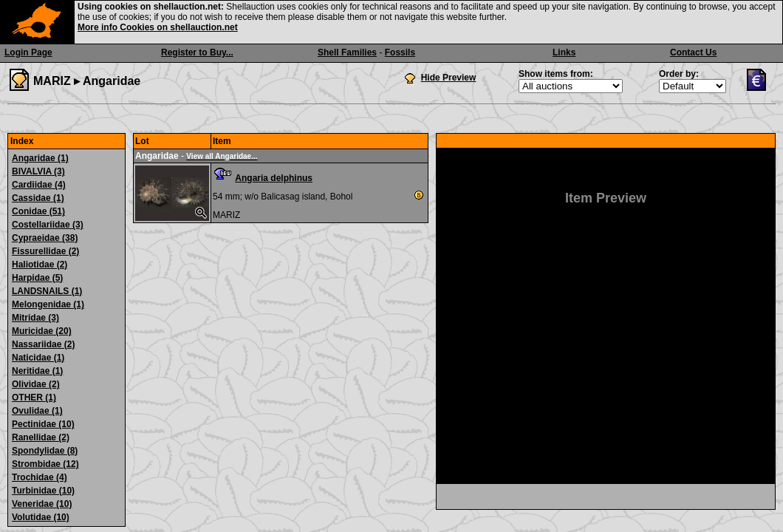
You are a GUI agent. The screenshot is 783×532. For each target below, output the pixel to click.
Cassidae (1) (38, 198)
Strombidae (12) (45, 464)
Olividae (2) (36, 384)
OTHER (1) (34, 398)
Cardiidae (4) (39, 185)
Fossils (400, 52)
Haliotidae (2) (40, 265)
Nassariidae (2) (43, 344)
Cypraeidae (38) (45, 238)
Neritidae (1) (37, 371)
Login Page (28, 52)
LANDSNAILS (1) (47, 291)
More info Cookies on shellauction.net (158, 27)
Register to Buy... (197, 52)
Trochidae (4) (40, 477)
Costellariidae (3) (48, 225)
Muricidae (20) (42, 331)
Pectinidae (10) (43, 424)
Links (564, 52)
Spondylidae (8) (45, 451)
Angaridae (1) (40, 158)
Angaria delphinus (274, 178)
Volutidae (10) (41, 517)
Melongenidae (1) (48, 304)
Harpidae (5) (37, 278)
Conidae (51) (38, 211)
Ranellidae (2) (41, 437)
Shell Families (347, 52)
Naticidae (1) (38, 358)
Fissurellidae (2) (45, 251)
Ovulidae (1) (37, 411)
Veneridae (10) (42, 504)
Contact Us (693, 52)
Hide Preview (449, 78)
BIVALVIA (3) (38, 171)
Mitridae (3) (35, 318)
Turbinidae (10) (43, 491)
